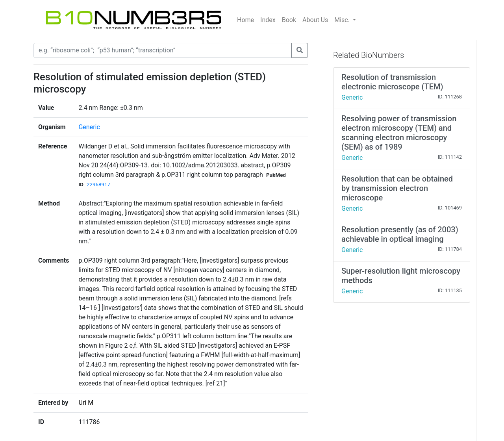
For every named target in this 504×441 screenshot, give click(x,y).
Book (289, 20)
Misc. (343, 20)
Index (268, 20)
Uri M (86, 403)
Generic (89, 127)
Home (246, 20)
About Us (315, 20)
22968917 (98, 184)
